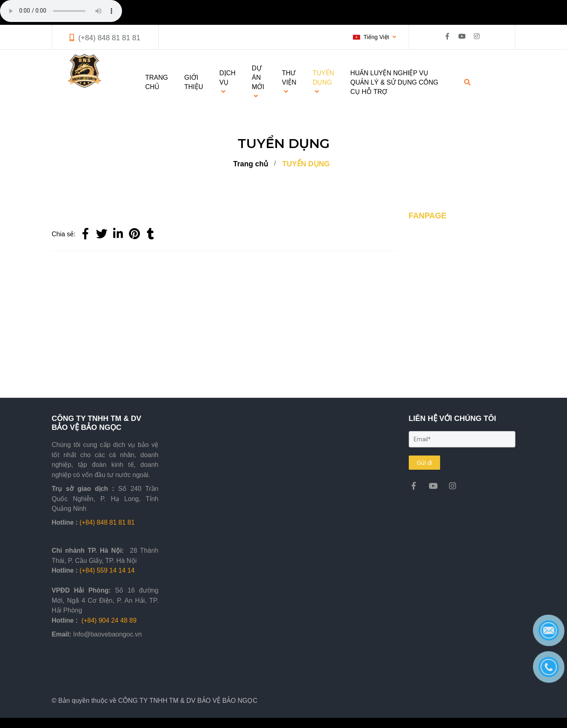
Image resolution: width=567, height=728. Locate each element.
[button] (374, 37)
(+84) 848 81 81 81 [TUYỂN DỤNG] (109, 38)
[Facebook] (85, 234)
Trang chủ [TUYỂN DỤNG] (251, 164)
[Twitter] (102, 234)
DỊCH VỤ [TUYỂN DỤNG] (227, 82)
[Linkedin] (118, 234)
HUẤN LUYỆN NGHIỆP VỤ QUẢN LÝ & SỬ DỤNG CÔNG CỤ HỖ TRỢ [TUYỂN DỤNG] (394, 82)
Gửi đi (425, 463)
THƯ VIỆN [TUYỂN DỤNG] (289, 82)
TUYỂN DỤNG (306, 164)
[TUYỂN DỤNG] (134, 234)
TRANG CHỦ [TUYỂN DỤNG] (157, 82)
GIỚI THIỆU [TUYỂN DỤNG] (194, 82)
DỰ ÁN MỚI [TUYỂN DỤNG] (258, 82)
